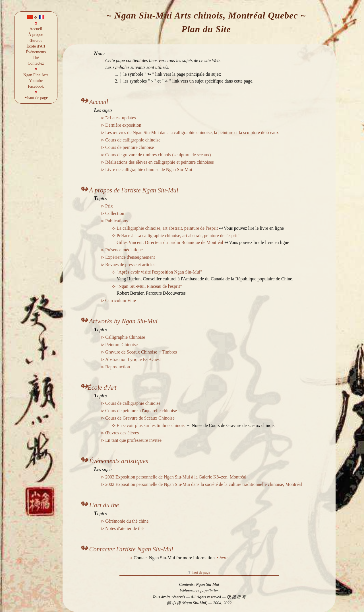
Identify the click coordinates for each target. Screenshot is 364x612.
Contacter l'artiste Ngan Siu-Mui (126, 549)
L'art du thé (99, 505)
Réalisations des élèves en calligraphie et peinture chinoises (160, 162)
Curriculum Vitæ (121, 300)
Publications (116, 221)
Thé (36, 57)
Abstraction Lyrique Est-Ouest (133, 359)
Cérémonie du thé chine (127, 521)
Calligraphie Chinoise (125, 337)
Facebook (36, 86)
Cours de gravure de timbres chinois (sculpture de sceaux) (158, 155)
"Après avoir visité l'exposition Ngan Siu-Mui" (159, 272)
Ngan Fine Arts (36, 75)
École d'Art (36, 46)
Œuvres (36, 40)
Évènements (36, 52)
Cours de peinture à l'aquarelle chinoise (141, 411)
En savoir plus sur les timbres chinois (151, 425)
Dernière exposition (123, 125)
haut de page (199, 572)
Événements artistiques (114, 461)
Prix (109, 206)
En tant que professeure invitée (133, 440)
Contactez (36, 63)
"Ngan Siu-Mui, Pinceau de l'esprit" (149, 286)
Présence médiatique (124, 250)
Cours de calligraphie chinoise (133, 140)
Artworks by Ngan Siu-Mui (119, 321)
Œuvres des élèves (122, 433)
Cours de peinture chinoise (130, 147)
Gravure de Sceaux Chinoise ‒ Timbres (141, 352)
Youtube (36, 81)
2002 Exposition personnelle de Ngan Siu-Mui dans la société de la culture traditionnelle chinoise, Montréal (204, 484)
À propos (36, 34)
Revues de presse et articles (130, 265)
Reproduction (118, 367)
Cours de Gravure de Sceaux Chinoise (140, 418)
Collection (115, 213)
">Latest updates (121, 118)
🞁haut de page (36, 98)
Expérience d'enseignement (130, 257)
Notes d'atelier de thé (124, 528)
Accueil (36, 29)
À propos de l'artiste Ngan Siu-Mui (129, 190)
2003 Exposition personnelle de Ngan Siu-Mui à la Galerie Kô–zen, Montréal (176, 477)
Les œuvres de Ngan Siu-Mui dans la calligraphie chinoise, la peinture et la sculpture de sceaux (192, 133)
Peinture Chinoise (121, 345)
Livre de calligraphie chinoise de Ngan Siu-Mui (149, 170)
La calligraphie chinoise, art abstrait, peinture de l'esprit (168, 228)
